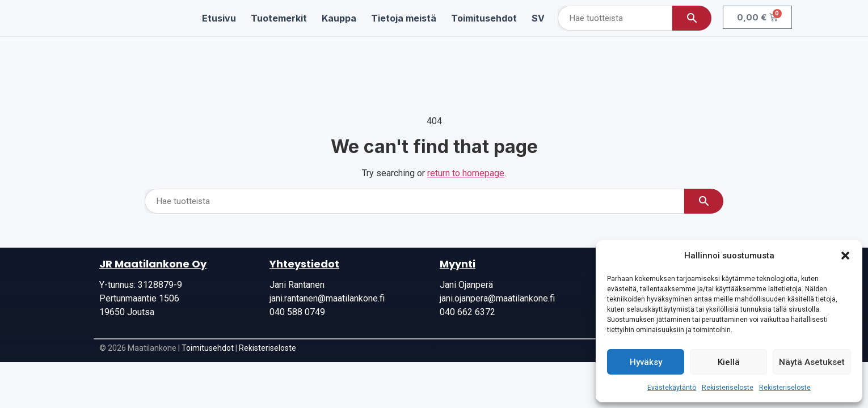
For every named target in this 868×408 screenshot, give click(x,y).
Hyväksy (646, 362)
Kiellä (729, 362)
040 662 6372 (467, 312)
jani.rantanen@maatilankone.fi (327, 298)
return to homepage (466, 173)
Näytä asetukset (812, 362)
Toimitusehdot (208, 348)
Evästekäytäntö (672, 388)
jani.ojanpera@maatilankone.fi (497, 298)
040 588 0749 (297, 312)
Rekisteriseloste (728, 388)
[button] (845, 256)
